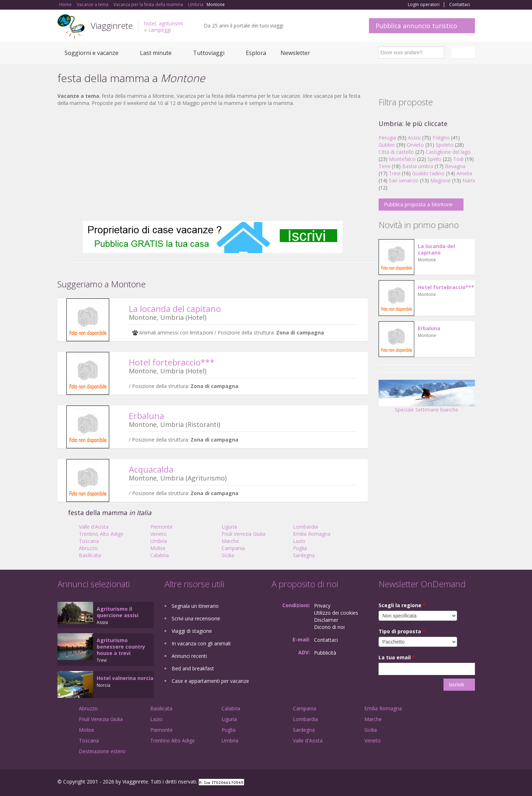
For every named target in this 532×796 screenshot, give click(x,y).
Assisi (414, 138)
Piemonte (161, 527)
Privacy (322, 606)
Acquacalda (151, 469)
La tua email (397, 657)
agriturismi (171, 23)
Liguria (229, 527)
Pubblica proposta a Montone (418, 204)
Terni (384, 166)
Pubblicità (325, 653)
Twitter (454, 783)
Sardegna (304, 555)
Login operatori (424, 5)
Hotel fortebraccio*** (172, 362)
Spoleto (445, 145)
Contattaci (460, 5)
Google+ (437, 783)
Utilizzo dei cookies (336, 613)
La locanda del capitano (175, 309)
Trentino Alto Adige (101, 534)
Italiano (464, 52)
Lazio (299, 541)
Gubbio (387, 145)
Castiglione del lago (448, 152)
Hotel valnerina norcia (125, 678)
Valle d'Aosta (94, 527)
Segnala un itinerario (195, 606)
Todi (458, 159)
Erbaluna (146, 416)
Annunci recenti (189, 656)
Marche (230, 541)
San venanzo (404, 180)
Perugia (387, 138)
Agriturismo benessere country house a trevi (121, 647)
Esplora (256, 53)
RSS (471, 783)
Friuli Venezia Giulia (244, 534)
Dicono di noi (329, 627)
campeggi (160, 30)
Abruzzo (88, 548)
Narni (469, 180)
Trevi (395, 173)
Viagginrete (112, 26)
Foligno (441, 138)
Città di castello (396, 152)
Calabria (159, 555)
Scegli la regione (402, 605)
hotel (150, 23)
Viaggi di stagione (192, 631)
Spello (434, 159)
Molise (158, 548)
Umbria (159, 541)
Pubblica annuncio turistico (416, 26)
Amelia (464, 173)
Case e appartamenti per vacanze (210, 681)
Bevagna (455, 166)
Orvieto (415, 145)
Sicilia (228, 555)
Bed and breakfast (193, 668)
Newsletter (295, 53)
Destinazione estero (102, 751)
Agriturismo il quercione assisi (118, 612)
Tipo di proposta (402, 631)
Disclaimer (326, 620)
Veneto (158, 534)
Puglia (300, 548)
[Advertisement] (213, 164)
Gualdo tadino (428, 173)
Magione (440, 180)
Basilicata (90, 555)
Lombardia (305, 527)
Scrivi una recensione (196, 618)
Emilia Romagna (312, 534)
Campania (233, 548)
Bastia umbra (418, 166)
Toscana (89, 541)
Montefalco (402, 159)
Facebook (421, 783)
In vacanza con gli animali (201, 643)
